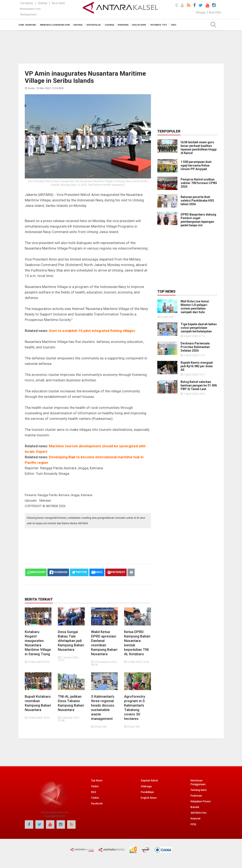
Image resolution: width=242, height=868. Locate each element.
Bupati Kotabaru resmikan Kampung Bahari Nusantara (38, 703)
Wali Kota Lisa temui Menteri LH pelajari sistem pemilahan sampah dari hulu (195, 307)
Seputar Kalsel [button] (94, 25)
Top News (26, 3)
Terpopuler (169, 131)
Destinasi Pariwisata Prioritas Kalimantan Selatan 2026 (195, 347)
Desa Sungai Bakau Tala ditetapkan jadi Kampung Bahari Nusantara (71, 641)
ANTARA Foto (199, 813)
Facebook (97, 804)
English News (149, 798)
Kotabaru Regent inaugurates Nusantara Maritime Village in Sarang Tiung (38, 643)
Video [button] (174, 25)
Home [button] (21, 25)
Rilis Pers (58, 3)
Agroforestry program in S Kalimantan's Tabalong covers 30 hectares (135, 708)
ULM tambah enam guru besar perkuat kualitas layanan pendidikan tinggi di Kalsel (199, 148)
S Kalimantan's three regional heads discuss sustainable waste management (103, 708)
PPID (193, 824)
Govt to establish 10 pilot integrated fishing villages (92, 331)
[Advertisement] (121, 46)
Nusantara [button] (30, 25)
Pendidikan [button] (123, 25)
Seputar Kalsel (149, 781)
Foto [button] (165, 25)
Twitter (95, 798)
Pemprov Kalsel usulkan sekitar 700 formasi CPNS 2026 (199, 183)
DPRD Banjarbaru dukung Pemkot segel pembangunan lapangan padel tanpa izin (198, 220)
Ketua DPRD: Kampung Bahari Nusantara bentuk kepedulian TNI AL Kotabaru (137, 643)
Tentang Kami (28, 14)
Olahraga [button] (109, 25)
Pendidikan (147, 792)
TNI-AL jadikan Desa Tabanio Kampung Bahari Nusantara (71, 703)
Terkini (42, 3)
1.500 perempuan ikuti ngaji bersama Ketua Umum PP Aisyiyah (196, 165)
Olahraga (146, 786)
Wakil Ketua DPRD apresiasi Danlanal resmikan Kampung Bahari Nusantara (104, 643)
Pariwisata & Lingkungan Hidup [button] (55, 25)
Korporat (196, 819)
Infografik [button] (156, 25)
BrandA (195, 807)
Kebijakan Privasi (201, 801)
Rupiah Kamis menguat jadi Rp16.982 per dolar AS (197, 366)
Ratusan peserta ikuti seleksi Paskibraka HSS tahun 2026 (197, 201)
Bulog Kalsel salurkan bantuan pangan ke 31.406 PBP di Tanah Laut (199, 385)
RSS (94, 792)
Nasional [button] (78, 25)
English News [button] (139, 25)
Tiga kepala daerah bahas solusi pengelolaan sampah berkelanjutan (199, 328)
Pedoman (196, 796)
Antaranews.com (30, 9)
